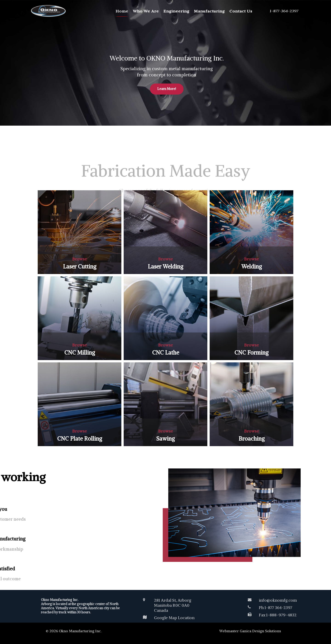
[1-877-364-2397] (283, 11)
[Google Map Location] (188, 618)
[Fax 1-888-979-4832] (274, 615)
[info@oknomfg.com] (274, 600)
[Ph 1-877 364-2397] (274, 608)
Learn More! (167, 78)
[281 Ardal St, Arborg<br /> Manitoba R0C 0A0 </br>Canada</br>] (188, 605)
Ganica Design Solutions (260, 631)
